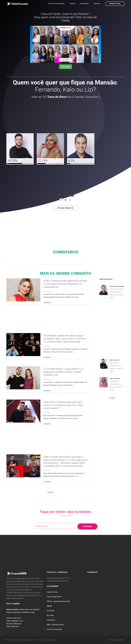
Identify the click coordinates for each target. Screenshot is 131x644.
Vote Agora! (66, 67)
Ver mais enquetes (66, 208)
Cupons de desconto (14, 618)
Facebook (92, 572)
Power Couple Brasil (54, 597)
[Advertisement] (66, 116)
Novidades (97, 4)
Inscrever (87, 526)
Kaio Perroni (114, 360)
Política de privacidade (117, 640)
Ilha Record (51, 620)
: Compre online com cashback (23, 609)
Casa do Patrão (52, 592)
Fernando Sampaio (117, 286)
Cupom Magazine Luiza (15, 621)
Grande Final (115, 4)
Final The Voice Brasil (54, 629)
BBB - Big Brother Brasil (55, 625)
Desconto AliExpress (14, 624)
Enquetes (72, 4)
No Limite (50, 615)
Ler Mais (48, 303)
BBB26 (49, 606)
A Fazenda (51, 611)
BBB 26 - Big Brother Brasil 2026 (58, 601)
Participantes (85, 4)
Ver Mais (50, 492)
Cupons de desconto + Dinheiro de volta (21, 612)
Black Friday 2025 (13, 627)
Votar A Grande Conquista (56, 4)
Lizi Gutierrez (115, 378)
